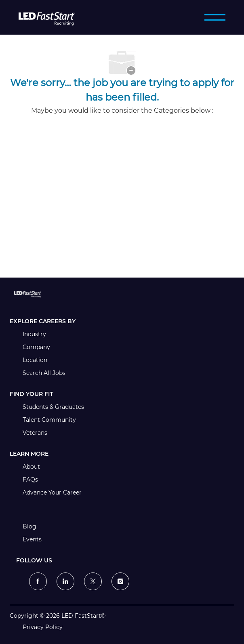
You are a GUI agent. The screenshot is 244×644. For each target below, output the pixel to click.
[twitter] (93, 581)
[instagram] (120, 581)
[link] (122, 294)
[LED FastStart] (47, 17)
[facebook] (38, 581)
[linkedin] (65, 581)
